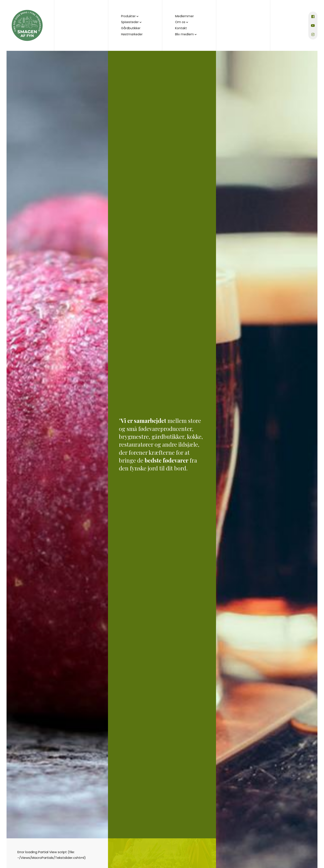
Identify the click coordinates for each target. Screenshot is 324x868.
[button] (138, 16)
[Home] (27, 25)
